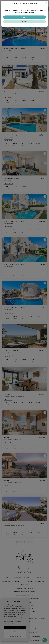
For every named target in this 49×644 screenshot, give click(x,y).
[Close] (46, 3)
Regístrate (24, 17)
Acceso (24, 22)
